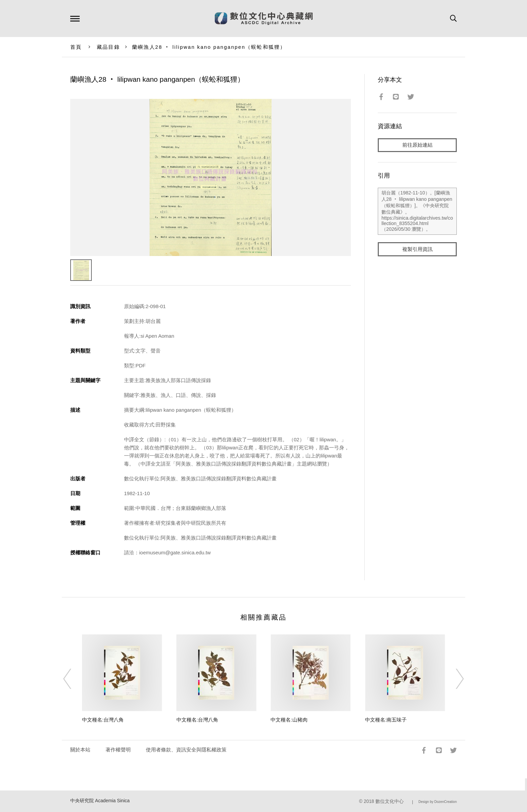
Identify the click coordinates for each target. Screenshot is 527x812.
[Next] (454, 679)
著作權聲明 (118, 750)
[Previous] (73, 679)
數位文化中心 (390, 801)
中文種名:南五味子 (386, 720)
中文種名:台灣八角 (103, 720)
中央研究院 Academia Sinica (100, 801)
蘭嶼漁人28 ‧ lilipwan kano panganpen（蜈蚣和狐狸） (209, 47)
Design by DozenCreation (438, 802)
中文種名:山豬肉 (289, 720)
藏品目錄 (108, 47)
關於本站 (80, 750)
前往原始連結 (417, 145)
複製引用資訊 (417, 249)
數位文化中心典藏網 (264, 19)
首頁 (76, 47)
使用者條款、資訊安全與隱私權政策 (186, 750)
